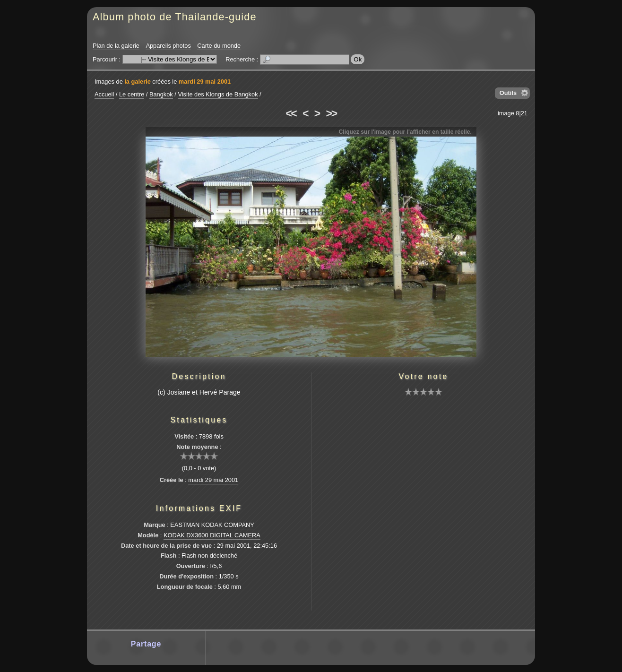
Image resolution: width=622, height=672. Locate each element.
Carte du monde (219, 46)
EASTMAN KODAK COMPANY (212, 525)
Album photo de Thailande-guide (175, 17)
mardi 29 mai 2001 (205, 82)
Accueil (104, 94)
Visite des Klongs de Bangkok (218, 94)
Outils (508, 93)
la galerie (138, 82)
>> (331, 113)
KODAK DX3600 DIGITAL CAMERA (212, 535)
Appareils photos (168, 46)
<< (291, 113)
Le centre (132, 94)
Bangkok (161, 94)
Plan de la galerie (116, 46)
